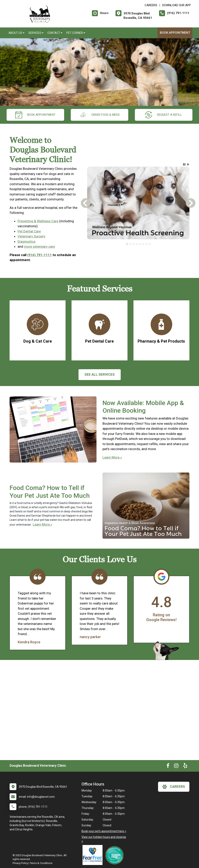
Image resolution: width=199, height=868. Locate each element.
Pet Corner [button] (76, 33)
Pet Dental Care (29, 231)
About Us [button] (16, 33)
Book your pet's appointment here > (104, 831)
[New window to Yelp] (185, 766)
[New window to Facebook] (168, 766)
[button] (184, 164)
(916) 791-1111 (39, 255)
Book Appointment (175, 33)
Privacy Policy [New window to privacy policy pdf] (20, 863)
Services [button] (36, 33)
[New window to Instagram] (176, 766)
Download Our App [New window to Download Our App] (177, 5)
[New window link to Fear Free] (94, 855)
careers (174, 787)
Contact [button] (55, 33)
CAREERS (151, 5)
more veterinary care (39, 246)
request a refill (164, 115)
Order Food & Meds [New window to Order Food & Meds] (99, 115)
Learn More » (112, 457)
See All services (100, 374)
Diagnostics (27, 241)
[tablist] (138, 244)
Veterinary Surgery (31, 236)
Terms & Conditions (41, 863)
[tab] (127, 244)
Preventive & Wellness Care (38, 221)
